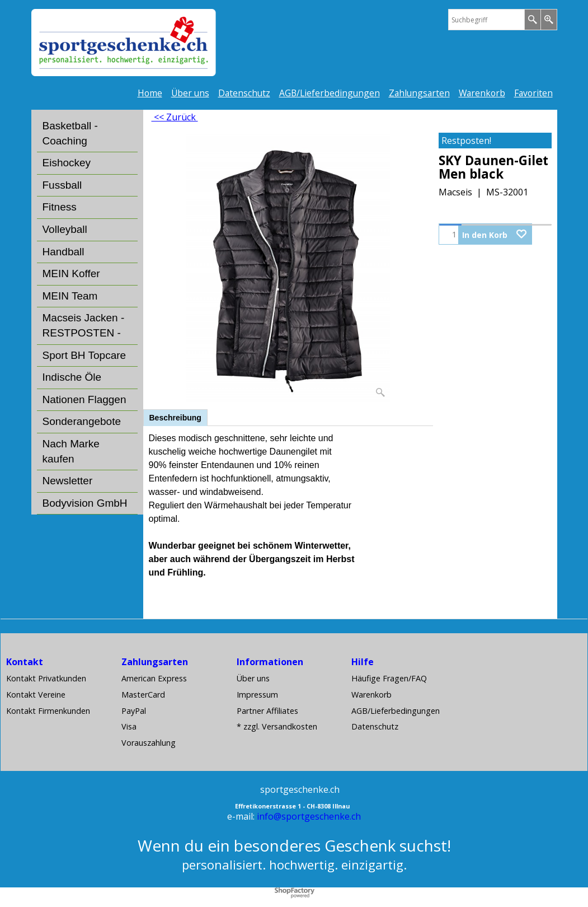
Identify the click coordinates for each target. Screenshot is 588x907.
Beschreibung (175, 418)
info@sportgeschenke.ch (309, 816)
